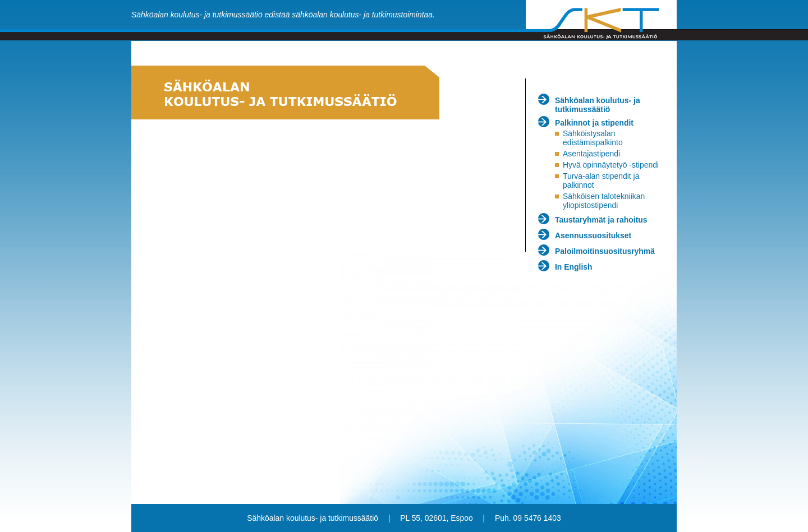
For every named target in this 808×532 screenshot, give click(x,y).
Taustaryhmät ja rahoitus (601, 220)
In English (574, 267)
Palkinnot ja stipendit (594, 123)
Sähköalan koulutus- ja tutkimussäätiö (598, 105)
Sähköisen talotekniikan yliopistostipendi (604, 201)
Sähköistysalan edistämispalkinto (593, 138)
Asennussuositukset (593, 235)
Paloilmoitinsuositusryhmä (605, 251)
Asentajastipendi (591, 154)
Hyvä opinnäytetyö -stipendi (611, 165)
